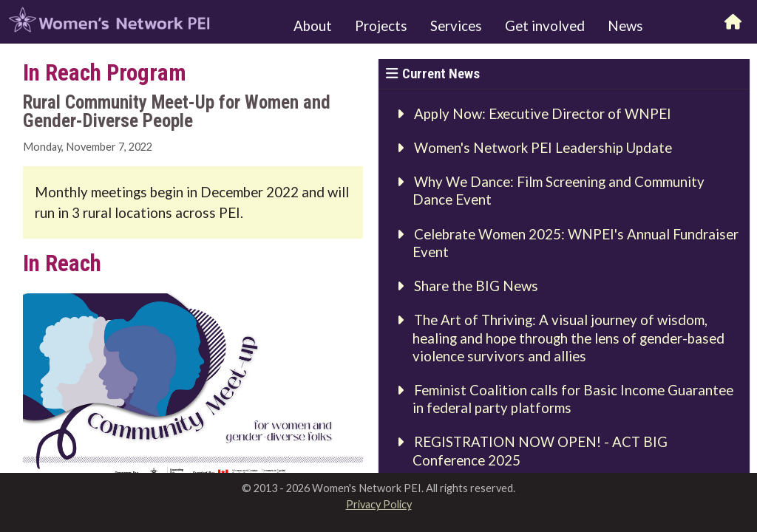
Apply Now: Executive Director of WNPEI (543, 114)
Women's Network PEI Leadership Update (543, 148)
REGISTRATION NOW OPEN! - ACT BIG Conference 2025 (540, 451)
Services (456, 26)
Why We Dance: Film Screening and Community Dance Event (559, 191)
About (313, 26)
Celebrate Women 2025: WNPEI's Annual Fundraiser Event (576, 243)
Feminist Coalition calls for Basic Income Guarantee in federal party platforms (573, 399)
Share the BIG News (476, 286)
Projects (381, 26)
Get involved (545, 26)
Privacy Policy (379, 504)
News (625, 26)
